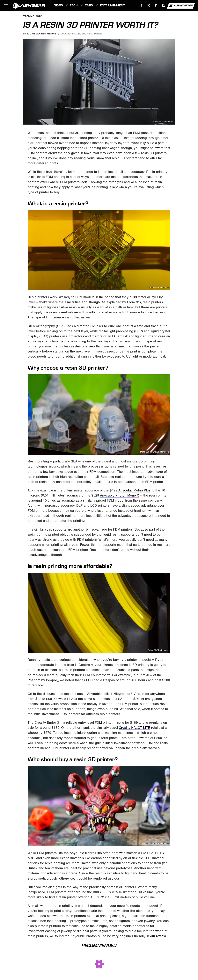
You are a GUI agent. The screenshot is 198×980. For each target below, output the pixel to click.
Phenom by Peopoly (43, 680)
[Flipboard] (156, 6)
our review (158, 936)
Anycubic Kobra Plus (134, 490)
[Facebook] (141, 6)
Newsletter (181, 6)
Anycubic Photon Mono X (120, 495)
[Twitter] (149, 6)
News (58, 5)
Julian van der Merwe (41, 34)
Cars (89, 5)
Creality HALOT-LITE (134, 728)
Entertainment (113, 5)
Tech (74, 5)
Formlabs (134, 302)
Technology (33, 17)
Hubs (32, 868)
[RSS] (163, 6)
